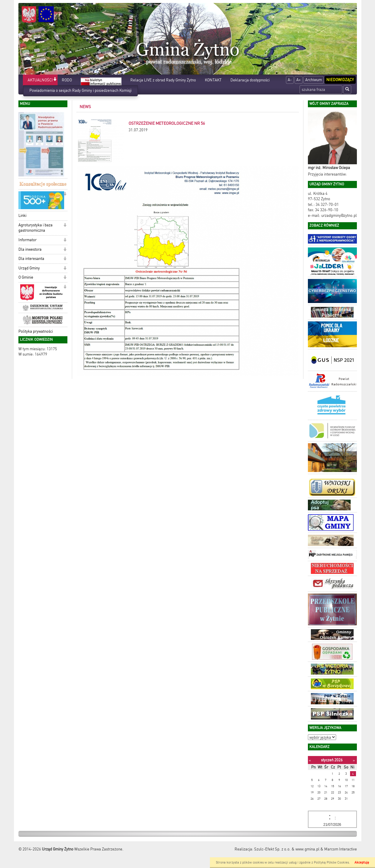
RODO (67, 80)
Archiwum (314, 80)
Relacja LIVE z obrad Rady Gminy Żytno (163, 80)
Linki (22, 216)
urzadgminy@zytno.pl (339, 216)
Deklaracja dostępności (250, 80)
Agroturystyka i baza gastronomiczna (35, 228)
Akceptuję (362, 863)
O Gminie (26, 277)
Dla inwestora (30, 249)
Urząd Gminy (29, 268)
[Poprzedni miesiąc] (310, 760)
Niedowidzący (340, 80)
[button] (55, 80)
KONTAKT (213, 80)
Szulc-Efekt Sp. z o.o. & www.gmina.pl (287, 849)
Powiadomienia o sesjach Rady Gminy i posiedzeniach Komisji (80, 90)
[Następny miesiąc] (354, 760)
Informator (27, 240)
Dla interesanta (31, 259)
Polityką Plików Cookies (331, 863)
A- (290, 80)
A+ (299, 80)
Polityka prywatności (36, 331)
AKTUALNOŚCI (40, 80)
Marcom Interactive (341, 849)
